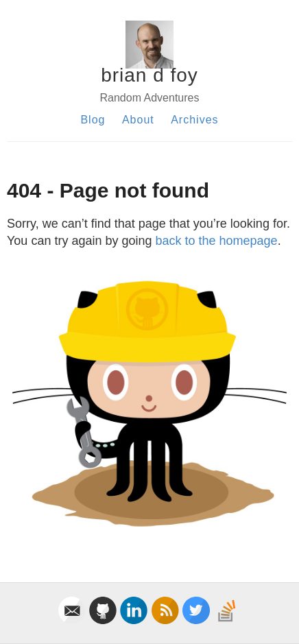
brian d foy (149, 75)
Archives (194, 120)
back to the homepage (217, 241)
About (138, 120)
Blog (93, 120)
